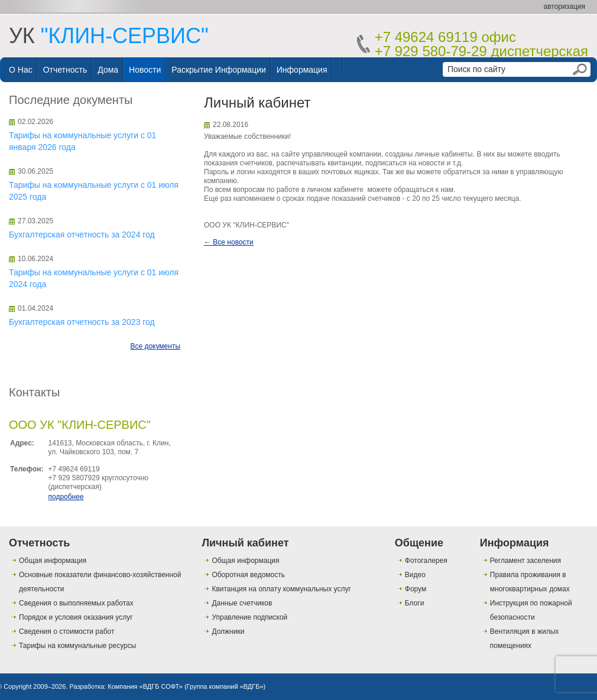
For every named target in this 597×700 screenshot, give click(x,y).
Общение (419, 543)
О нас (21, 70)
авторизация (564, 6)
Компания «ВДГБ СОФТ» (145, 686)
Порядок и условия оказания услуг (76, 617)
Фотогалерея (426, 561)
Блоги (415, 603)
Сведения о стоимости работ (66, 631)
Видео (415, 575)
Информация (302, 70)
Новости (145, 70)
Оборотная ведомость (248, 575)
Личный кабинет (245, 543)
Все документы (155, 346)
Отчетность (65, 70)
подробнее (66, 497)
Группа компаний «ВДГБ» (225, 686)
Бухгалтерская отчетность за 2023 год (82, 322)
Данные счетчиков (242, 603)
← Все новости (229, 242)
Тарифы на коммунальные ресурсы (77, 646)
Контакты (34, 392)
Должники (228, 631)
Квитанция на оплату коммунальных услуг (281, 589)
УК (109, 36)
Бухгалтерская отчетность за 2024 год (82, 235)
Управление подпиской (249, 617)
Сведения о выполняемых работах (76, 603)
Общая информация (53, 561)
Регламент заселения (525, 561)
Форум (416, 589)
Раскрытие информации (219, 70)
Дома (108, 70)
